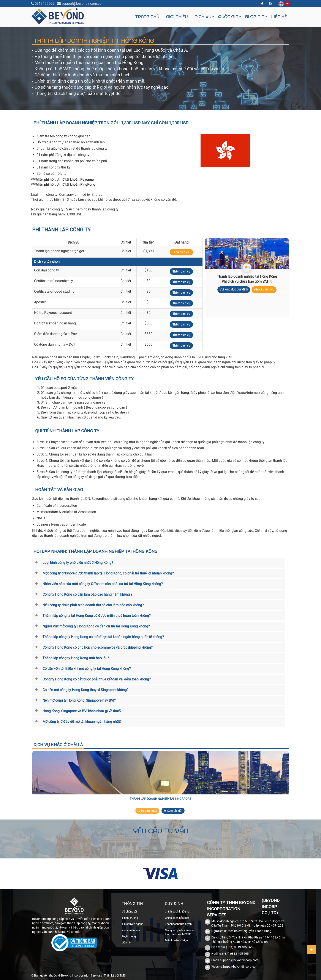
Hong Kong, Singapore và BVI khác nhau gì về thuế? (82, 711)
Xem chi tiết (173, 811)
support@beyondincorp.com (83, 4)
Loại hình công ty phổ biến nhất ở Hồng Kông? (78, 563)
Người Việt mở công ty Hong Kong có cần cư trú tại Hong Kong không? (96, 626)
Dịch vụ (203, 17)
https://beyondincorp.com (241, 967)
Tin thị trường (130, 918)
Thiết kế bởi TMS (115, 975)
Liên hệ (279, 17)
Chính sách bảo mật (177, 918)
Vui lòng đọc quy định (234, 289)
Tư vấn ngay (147, 811)
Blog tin (255, 17)
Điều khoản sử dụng (177, 940)
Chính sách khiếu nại (178, 912)
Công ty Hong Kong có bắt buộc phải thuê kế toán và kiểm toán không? (97, 679)
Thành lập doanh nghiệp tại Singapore (160, 799)
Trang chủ (147, 17)
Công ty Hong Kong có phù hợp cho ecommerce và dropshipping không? (98, 647)
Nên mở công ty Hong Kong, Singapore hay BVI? (79, 700)
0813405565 (44, 4)
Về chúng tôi (129, 912)
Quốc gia (228, 17)
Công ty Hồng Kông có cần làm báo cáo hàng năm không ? (87, 594)
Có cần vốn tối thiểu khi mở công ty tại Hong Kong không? (87, 669)
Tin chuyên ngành (133, 924)
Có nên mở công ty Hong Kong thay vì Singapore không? (85, 690)
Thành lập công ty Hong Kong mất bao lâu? (76, 658)
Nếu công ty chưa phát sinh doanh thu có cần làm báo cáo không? (93, 605)
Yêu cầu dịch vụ (264, 289)
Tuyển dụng (129, 936)
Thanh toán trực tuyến (178, 924)
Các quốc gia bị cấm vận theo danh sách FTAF (180, 932)
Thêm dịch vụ (181, 271)
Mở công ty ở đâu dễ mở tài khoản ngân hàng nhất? (82, 722)
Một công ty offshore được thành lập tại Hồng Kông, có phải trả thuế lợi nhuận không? (108, 573)
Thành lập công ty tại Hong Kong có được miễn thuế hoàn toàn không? (97, 616)
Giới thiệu (177, 17)
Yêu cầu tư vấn (131, 930)
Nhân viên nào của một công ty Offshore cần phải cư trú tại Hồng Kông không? (103, 584)
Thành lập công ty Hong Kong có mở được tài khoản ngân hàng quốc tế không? (103, 637)
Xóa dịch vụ (181, 252)
